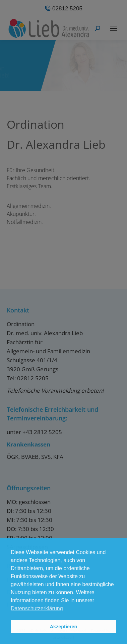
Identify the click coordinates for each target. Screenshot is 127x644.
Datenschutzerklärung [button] (37, 608)
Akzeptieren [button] (64, 627)
